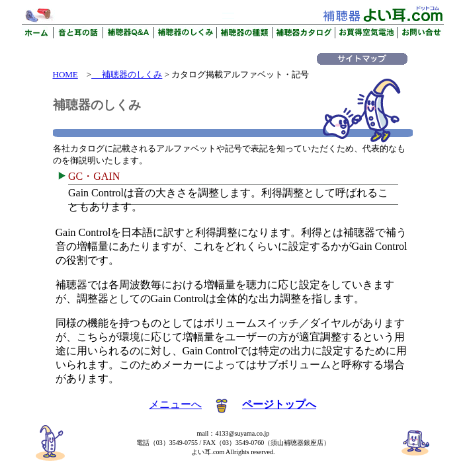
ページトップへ (279, 404)
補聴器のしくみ (127, 74)
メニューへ (175, 404)
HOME (65, 74)
